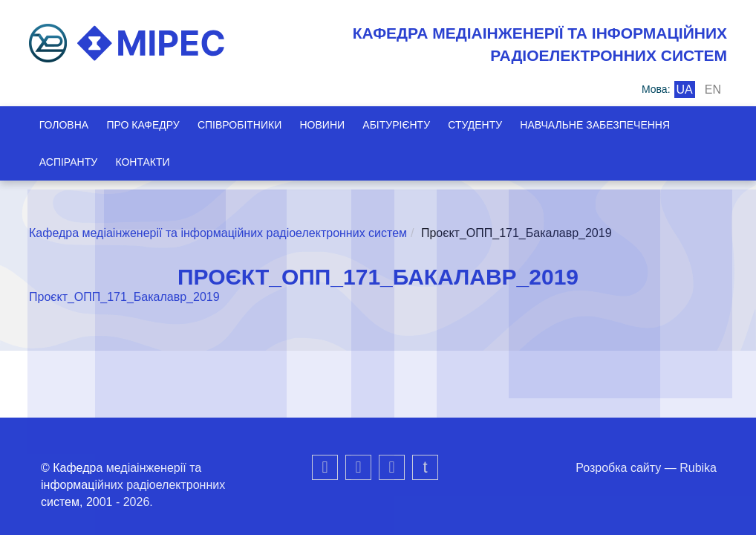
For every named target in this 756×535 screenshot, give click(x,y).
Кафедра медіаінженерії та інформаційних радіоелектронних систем (218, 233)
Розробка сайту (618, 468)
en (713, 90)
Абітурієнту (408, 125)
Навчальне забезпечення (612, 125)
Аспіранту (68, 162)
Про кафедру (146, 125)
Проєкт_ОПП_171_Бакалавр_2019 (124, 297)
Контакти (145, 162)
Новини (331, 125)
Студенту (489, 125)
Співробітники (245, 125)
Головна (64, 125)
